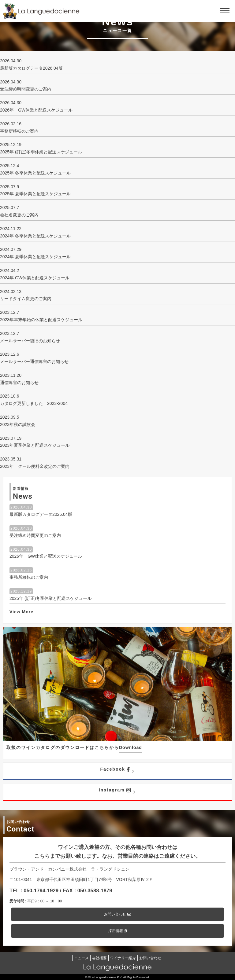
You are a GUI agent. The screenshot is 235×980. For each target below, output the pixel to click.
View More (21, 612)
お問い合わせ (117, 914)
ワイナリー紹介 (123, 958)
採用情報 (117, 931)
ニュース (81, 958)
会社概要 (99, 958)
